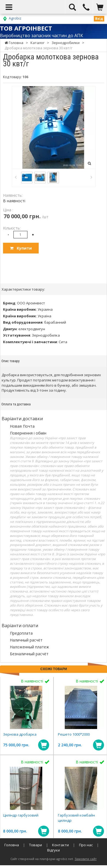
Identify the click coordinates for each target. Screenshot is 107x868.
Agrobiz (15, 18)
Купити (21, 248)
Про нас (86, 845)
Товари (36, 845)
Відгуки (54, 850)
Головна (12, 845)
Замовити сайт (86, 859)
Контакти (60, 845)
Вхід (99, 19)
